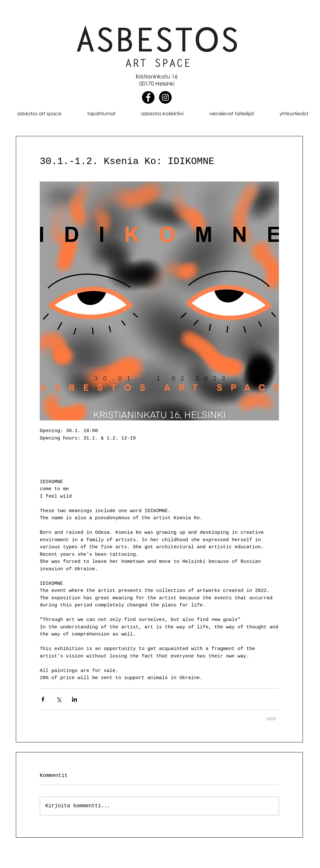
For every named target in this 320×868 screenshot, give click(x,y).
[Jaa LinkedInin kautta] (75, 699)
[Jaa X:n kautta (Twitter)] (59, 699)
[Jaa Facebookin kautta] (43, 699)
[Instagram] (165, 97)
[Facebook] (148, 97)
